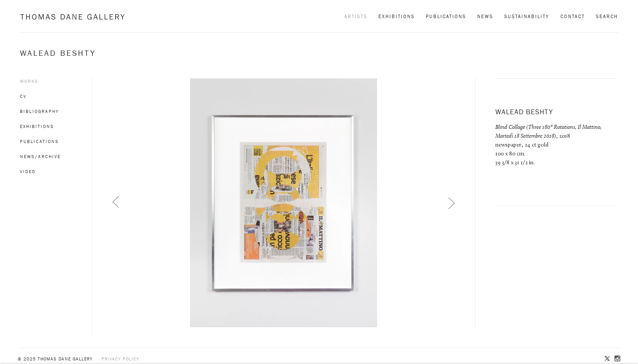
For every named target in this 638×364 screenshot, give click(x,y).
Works (29, 81)
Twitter (608, 359)
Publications (446, 16)
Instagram (617, 359)
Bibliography (39, 111)
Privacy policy (120, 359)
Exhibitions (397, 16)
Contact (573, 16)
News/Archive (40, 157)
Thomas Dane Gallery (72, 17)
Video (28, 172)
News (485, 16)
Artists (356, 16)
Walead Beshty (58, 53)
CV (23, 96)
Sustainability (527, 16)
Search (607, 16)
